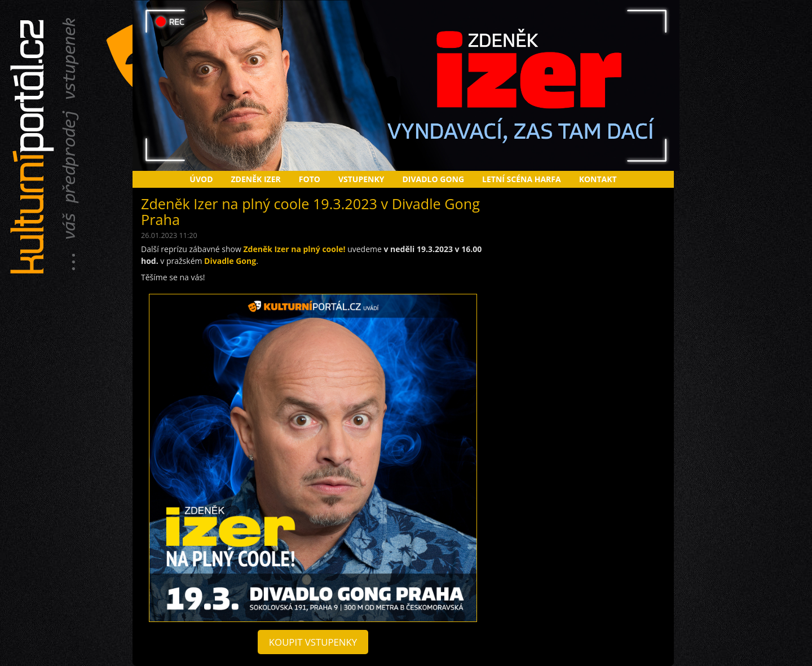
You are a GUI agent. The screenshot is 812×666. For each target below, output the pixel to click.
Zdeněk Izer (256, 179)
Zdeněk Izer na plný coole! (294, 249)
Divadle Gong (230, 261)
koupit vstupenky (313, 642)
